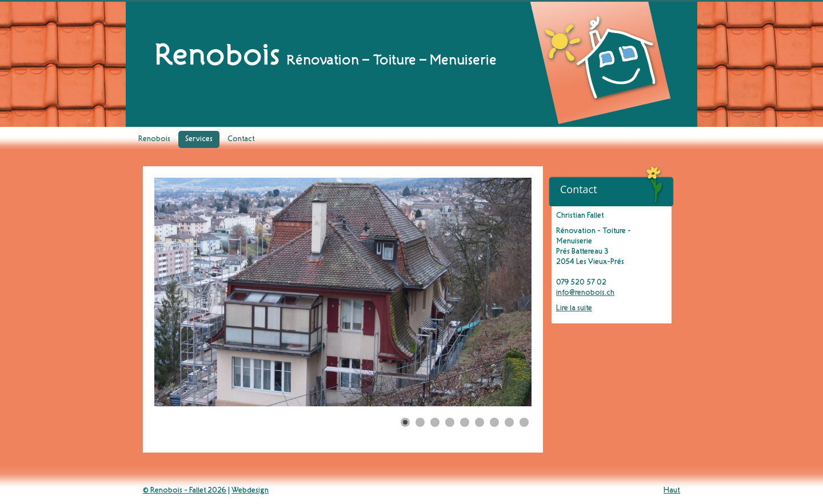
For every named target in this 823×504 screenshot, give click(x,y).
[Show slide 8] (509, 422)
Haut (672, 491)
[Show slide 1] (405, 422)
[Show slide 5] (465, 422)
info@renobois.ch (585, 293)
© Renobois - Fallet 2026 (185, 491)
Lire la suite (574, 309)
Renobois (154, 139)
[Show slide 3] (435, 422)
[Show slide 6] (480, 422)
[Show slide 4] (450, 422)
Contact (241, 139)
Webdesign (250, 491)
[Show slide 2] (420, 422)
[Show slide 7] (494, 422)
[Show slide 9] (524, 422)
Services (199, 139)
